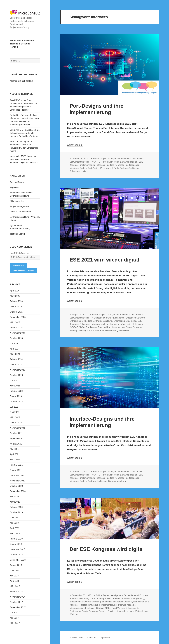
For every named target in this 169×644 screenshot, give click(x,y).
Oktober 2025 (16, 312)
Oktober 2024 (16, 338)
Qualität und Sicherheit (21, 212)
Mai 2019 (14, 523)
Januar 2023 (16, 396)
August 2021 (16, 444)
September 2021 (18, 439)
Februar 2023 (16, 391)
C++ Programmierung (109, 162)
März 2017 (15, 623)
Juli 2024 (14, 344)
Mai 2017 (14, 618)
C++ (95, 162)
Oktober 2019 (16, 512)
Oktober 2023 (16, 375)
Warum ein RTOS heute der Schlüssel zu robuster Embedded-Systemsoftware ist (24, 159)
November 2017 (17, 597)
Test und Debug (17, 234)
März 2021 (15, 460)
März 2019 (15, 534)
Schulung (138, 327)
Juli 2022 (14, 407)
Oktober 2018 (16, 555)
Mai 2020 (14, 497)
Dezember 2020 (17, 475)
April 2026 (15, 291)
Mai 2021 (14, 449)
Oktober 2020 (16, 486)
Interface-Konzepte (115, 165)
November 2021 (17, 428)
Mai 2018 (14, 576)
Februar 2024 (16, 359)
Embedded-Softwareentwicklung (97, 321)
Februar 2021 (16, 465)
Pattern (83, 168)
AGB (81, 637)
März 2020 (15, 502)
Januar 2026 (16, 307)
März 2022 (15, 417)
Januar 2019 (16, 544)
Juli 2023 (14, 380)
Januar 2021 (16, 470)
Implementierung (88, 165)
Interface (101, 165)
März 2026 (15, 296)
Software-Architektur (130, 168)
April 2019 (15, 528)
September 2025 (18, 317)
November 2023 (17, 370)
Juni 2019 (14, 518)
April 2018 (15, 581)
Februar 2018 (16, 592)
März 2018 (15, 586)
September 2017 (18, 607)
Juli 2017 (14, 613)
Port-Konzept (106, 168)
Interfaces (74, 168)
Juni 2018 (14, 570)
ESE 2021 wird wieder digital (104, 260)
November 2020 (17, 481)
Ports (116, 168)
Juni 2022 (14, 412)
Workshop (124, 330)
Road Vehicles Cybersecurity (111, 327)
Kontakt (73, 637)
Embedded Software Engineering (109, 318)
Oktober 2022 (16, 402)
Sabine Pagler (99, 159)
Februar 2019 (16, 539)
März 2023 (15, 386)
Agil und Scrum (17, 182)
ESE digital (131, 321)
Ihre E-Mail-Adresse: (20, 253)
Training (82, 330)
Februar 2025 (16, 328)
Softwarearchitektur (79, 171)
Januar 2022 (16, 423)
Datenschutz (92, 637)
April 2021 (15, 454)
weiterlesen (75, 145)
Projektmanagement (19, 206)
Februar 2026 (16, 301)
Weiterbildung (112, 330)
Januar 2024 (16, 365)
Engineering (119, 321)
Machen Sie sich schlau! (21, 81)
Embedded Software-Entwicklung (85, 602)
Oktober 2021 (16, 433)
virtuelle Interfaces (95, 330)
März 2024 (15, 354)
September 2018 (18, 560)
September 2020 (18, 491)
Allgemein (15, 187)
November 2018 (17, 549)
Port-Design (94, 168)
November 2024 (17, 333)
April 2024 (15, 349)
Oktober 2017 (16, 602)
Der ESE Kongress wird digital (107, 549)
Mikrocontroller (17, 201)
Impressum (105, 637)
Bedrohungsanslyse (103, 599)
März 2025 (15, 322)
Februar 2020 (16, 507)
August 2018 (16, 565)
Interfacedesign (132, 165)
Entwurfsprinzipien (129, 162)
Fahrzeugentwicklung (90, 324)
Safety (129, 327)
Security (73, 330)
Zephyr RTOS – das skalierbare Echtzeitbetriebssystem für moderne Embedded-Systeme (25, 133)
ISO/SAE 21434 (77, 327)
